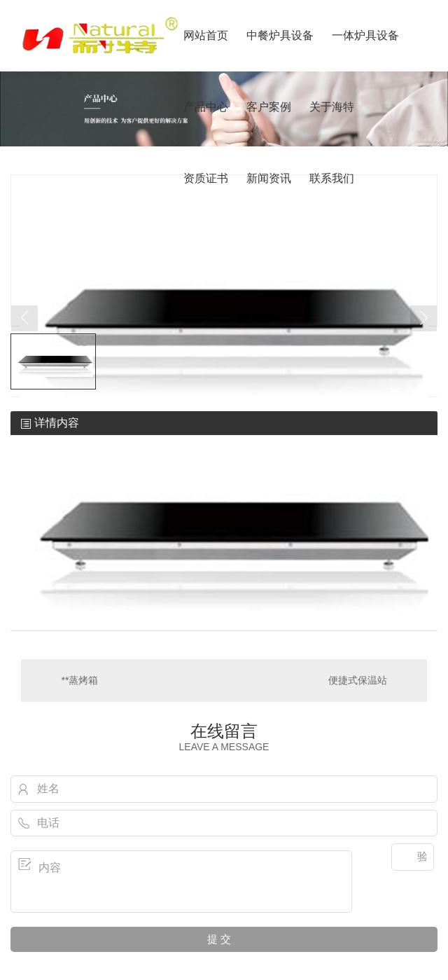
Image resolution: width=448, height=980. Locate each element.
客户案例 (269, 107)
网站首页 (206, 35)
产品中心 (206, 107)
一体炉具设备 (365, 35)
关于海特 (332, 107)
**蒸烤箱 (80, 680)
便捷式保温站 (358, 680)
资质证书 (206, 178)
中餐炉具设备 (280, 35)
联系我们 (332, 178)
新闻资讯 (269, 178)
